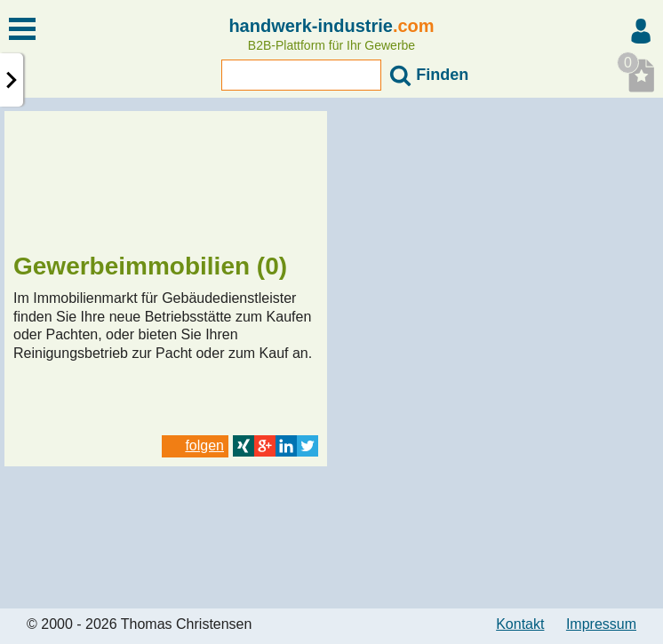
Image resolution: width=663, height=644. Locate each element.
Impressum (601, 624)
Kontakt (520, 624)
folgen (195, 445)
